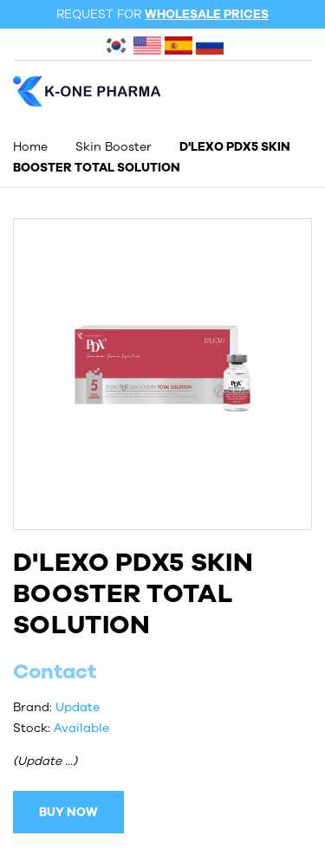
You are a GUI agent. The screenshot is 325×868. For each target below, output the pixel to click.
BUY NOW (68, 812)
